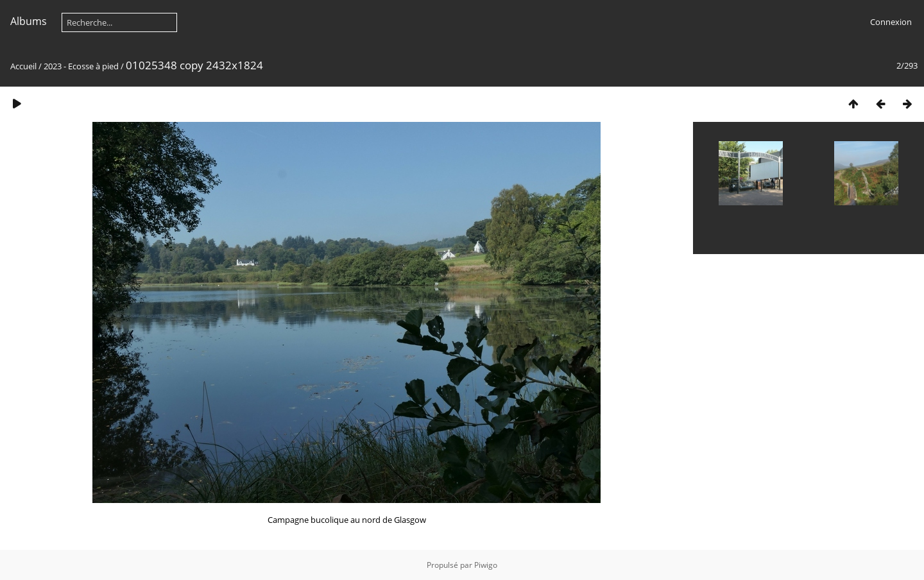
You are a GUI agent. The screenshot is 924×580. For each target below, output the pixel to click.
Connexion (891, 22)
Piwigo (486, 565)
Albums (29, 21)
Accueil (23, 66)
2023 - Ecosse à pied (81, 66)
